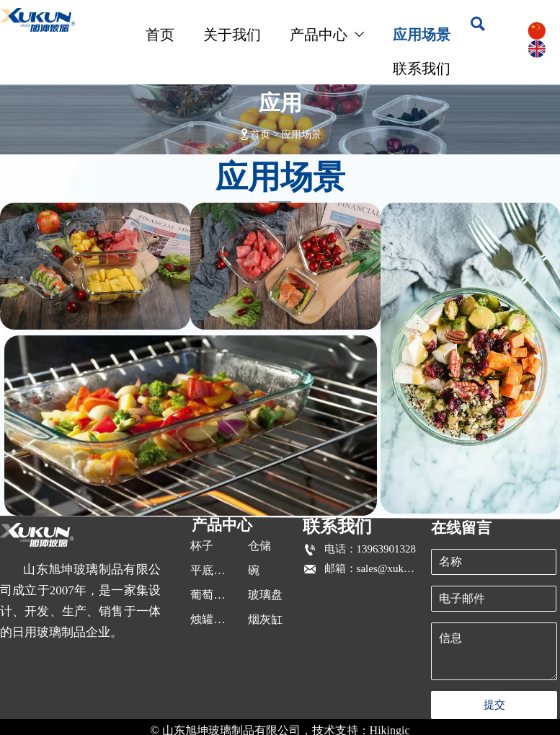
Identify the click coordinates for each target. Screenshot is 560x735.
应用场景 (301, 135)
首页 (260, 135)
